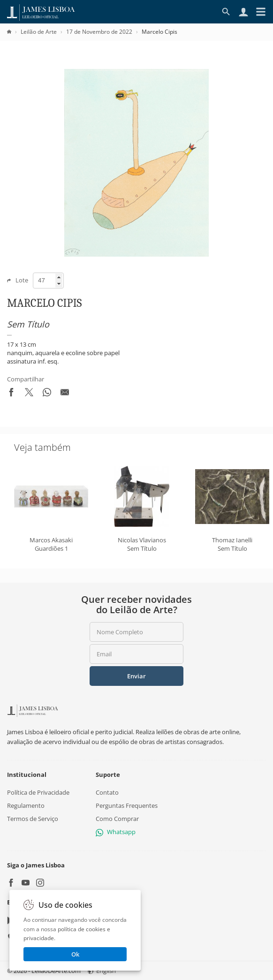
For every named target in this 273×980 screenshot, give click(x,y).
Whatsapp (116, 832)
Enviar (136, 676)
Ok (75, 954)
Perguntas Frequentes (127, 805)
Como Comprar (117, 819)
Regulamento (26, 805)
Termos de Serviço (33, 819)
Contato (107, 792)
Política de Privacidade (38, 792)
